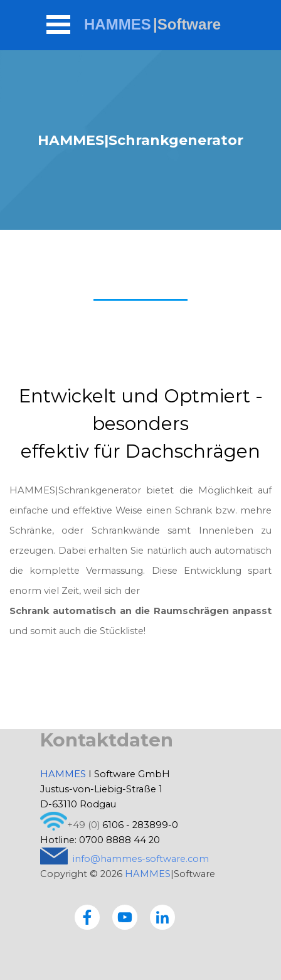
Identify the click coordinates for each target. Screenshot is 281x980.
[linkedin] (162, 917)
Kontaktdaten (107, 740)
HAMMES (118, 24)
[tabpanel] (140, 512)
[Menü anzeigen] (58, 24)
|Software (187, 24)
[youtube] (125, 917)
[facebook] (87, 917)
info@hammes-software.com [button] (141, 859)
